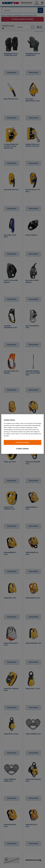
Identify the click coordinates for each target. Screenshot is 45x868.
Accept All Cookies (22, 442)
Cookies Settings (22, 448)
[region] (22, 434)
